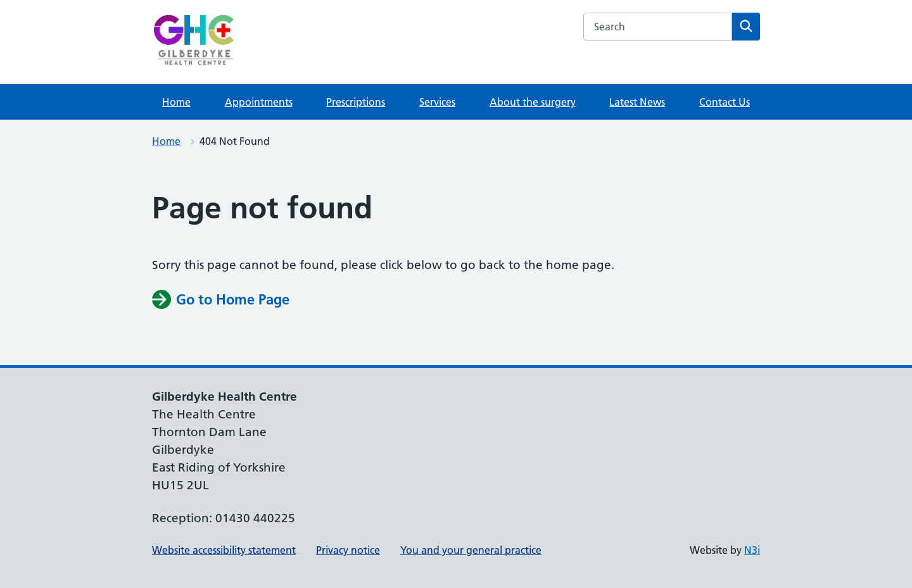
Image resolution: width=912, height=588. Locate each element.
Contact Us (725, 102)
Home (176, 102)
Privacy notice (348, 550)
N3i (752, 550)
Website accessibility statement (224, 550)
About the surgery (533, 102)
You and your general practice (471, 550)
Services (437, 102)
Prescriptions (356, 102)
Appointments (259, 102)
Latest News (637, 102)
